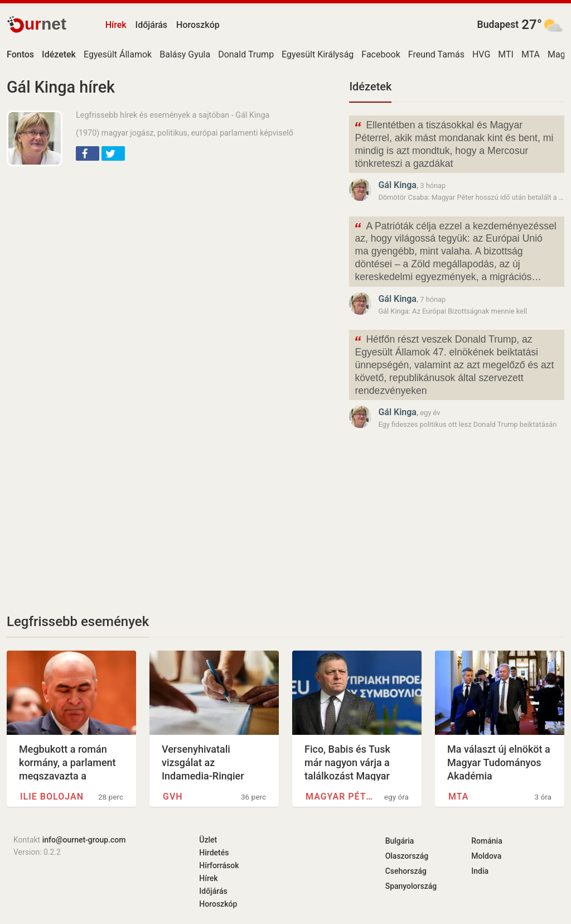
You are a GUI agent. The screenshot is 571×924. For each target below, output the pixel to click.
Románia (487, 841)
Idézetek (370, 86)
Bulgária (400, 841)
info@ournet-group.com (84, 840)
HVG (481, 54)
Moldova (486, 856)
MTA (531, 54)
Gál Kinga (397, 185)
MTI (506, 54)
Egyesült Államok (118, 54)
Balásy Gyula (185, 54)
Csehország (406, 871)
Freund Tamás (436, 54)
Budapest (498, 25)
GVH (173, 797)
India (480, 871)
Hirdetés (214, 853)
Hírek (116, 25)
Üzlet (208, 840)
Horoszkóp (198, 25)
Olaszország (407, 856)
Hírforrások (219, 865)
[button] (88, 153)
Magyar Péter (342, 797)
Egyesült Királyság (318, 54)
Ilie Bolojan (52, 797)
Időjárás (152, 25)
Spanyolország (411, 886)
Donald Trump (246, 54)
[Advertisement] (171, 256)
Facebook (381, 54)
